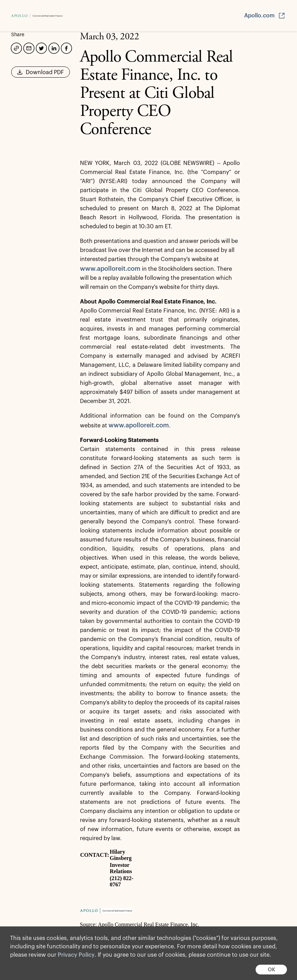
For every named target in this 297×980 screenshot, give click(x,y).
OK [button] (271, 970)
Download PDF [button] (41, 74)
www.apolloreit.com (110, 269)
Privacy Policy (76, 955)
